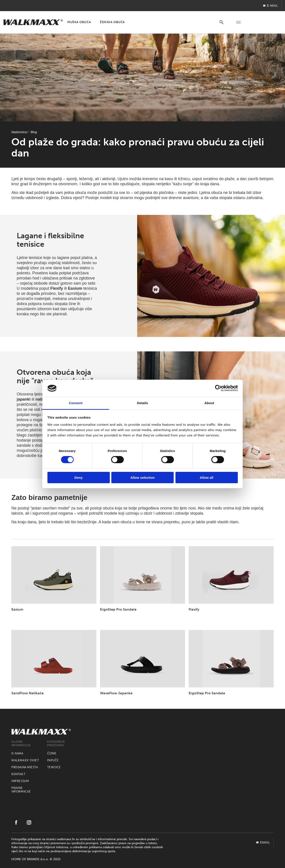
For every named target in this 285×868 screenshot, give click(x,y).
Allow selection (142, 478)
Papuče (53, 760)
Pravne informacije (21, 790)
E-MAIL (270, 6)
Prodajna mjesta (25, 767)
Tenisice (54, 767)
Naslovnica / (20, 132)
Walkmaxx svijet (25, 760)
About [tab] (209, 403)
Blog (34, 132)
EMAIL (263, 842)
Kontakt (18, 774)
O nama (17, 753)
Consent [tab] (76, 403)
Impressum (20, 781)
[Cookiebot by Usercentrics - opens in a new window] (218, 388)
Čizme (52, 753)
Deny (78, 478)
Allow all (207, 478)
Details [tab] (142, 403)
